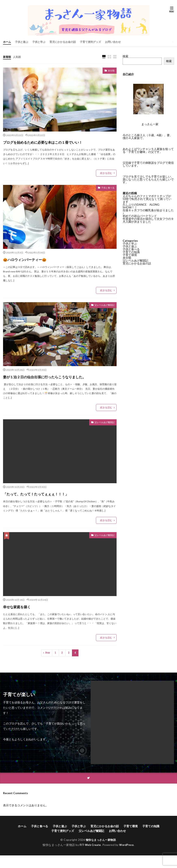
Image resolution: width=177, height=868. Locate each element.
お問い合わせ (120, 42)
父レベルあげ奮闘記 (102, 313)
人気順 (18, 57)
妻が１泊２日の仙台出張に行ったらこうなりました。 (58, 388)
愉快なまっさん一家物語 (101, 855)
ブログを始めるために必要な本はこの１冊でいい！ (56, 146)
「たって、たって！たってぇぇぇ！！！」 (50, 508)
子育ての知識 (131, 252)
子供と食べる (106, 196)
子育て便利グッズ (96, 42)
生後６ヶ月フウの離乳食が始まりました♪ (148, 212)
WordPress (128, 860)
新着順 (7, 57)
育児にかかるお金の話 (66, 42)
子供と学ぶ (41, 42)
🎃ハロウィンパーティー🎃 (34, 267)
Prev (48, 668)
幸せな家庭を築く (23, 621)
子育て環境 (130, 255)
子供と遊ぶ (23, 42)
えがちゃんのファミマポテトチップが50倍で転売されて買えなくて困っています (147, 199)
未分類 (110, 71)
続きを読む (106, 181)
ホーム (7, 42)
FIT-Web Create (89, 860)
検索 (126, 56)
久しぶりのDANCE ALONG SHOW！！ (142, 206)
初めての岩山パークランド (140, 216)
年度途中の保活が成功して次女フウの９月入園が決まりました (148, 220)
